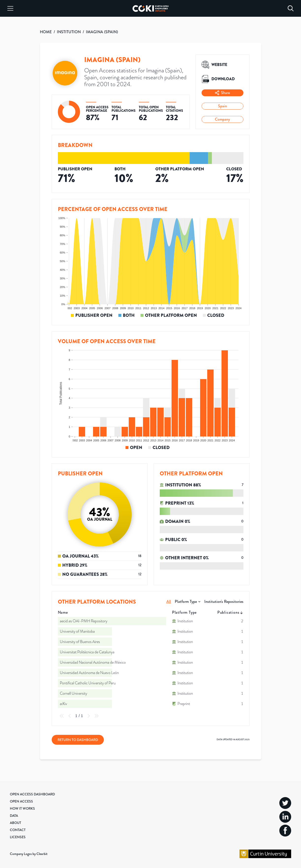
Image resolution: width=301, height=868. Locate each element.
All (169, 602)
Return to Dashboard (78, 740)
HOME (46, 32)
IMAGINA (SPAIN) (102, 32)
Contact (18, 830)
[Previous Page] (70, 716)
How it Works (22, 808)
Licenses (18, 837)
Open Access (21, 801)
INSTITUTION (69, 32)
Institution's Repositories (224, 602)
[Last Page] (96, 716)
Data (14, 816)
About (16, 823)
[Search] (291, 8)
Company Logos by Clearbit (29, 854)
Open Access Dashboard (32, 794)
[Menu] (10, 8)
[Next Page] (89, 716)
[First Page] (62, 716)
